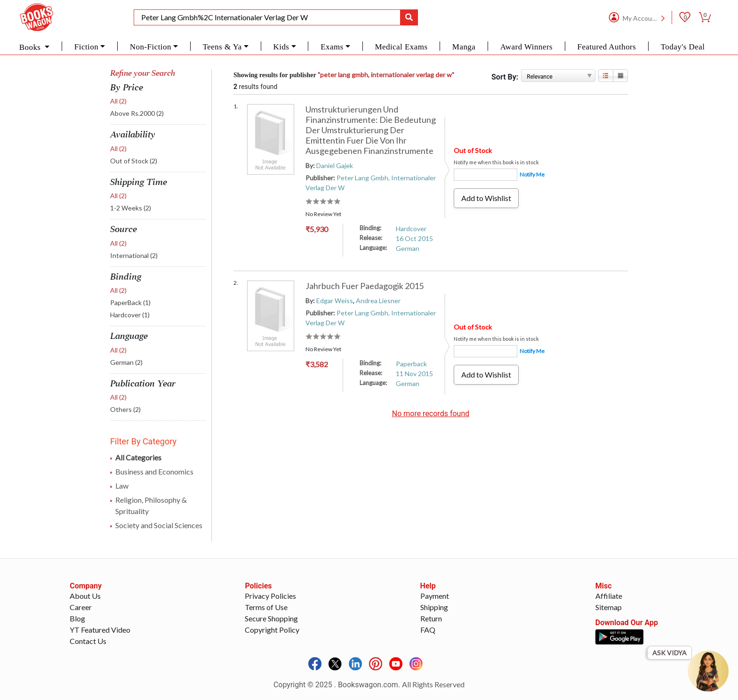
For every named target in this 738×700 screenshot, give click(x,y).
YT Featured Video (100, 630)
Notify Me (532, 174)
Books (31, 47)
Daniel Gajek (335, 165)
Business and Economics (154, 471)
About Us (85, 596)
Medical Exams (401, 47)
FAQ (428, 630)
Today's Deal (683, 47)
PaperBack (130, 302)
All (118, 101)
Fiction (86, 47)
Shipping (434, 607)
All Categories (138, 457)
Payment (435, 596)
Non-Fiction (151, 47)
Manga (464, 47)
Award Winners (526, 47)
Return (431, 618)
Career (81, 607)
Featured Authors (607, 47)
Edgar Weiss (335, 301)
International (134, 255)
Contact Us (88, 641)
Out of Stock (134, 161)
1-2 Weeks (131, 208)
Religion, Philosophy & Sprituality (151, 505)
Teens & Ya (222, 47)
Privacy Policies (270, 596)
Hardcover (130, 315)
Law (122, 486)
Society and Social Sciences (159, 525)
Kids (281, 47)
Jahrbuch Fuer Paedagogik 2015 (365, 286)
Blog (77, 618)
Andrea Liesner (378, 301)
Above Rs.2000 (137, 113)
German (126, 362)
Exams (332, 47)
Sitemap (609, 607)
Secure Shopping (271, 618)
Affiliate (609, 596)
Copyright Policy (272, 630)
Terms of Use (266, 607)
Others (125, 409)
